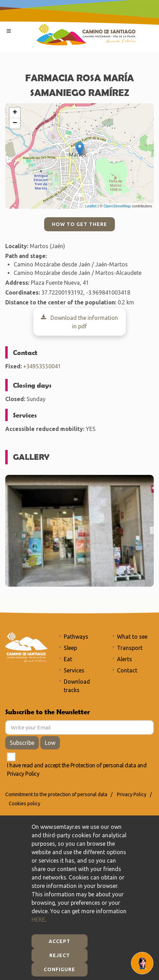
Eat (68, 659)
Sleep (70, 648)
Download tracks (77, 686)
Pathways (76, 637)
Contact (127, 670)
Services (74, 670)
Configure (60, 969)
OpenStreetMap (117, 206)
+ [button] (15, 113)
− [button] (15, 123)
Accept (60, 941)
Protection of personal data (103, 765)
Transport (130, 648)
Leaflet (91, 206)
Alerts (125, 659)
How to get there (79, 224)
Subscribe (22, 743)
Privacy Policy (23, 774)
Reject (60, 955)
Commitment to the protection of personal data (56, 794)
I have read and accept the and (77, 769)
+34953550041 (42, 366)
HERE (38, 920)
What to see (132, 637)
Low (50, 743)
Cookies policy (25, 804)
